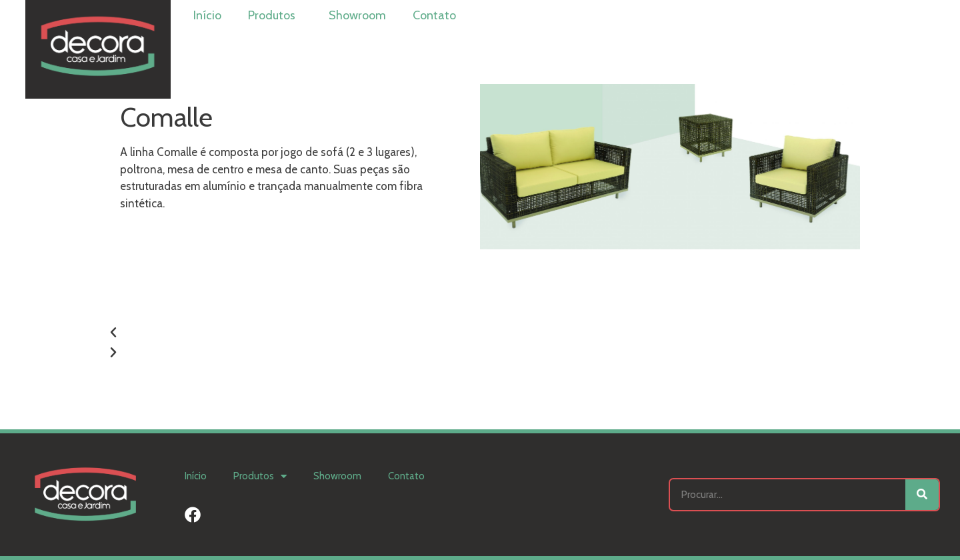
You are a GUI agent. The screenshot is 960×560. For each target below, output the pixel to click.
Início (207, 15)
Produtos (275, 15)
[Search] (922, 495)
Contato (434, 15)
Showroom (357, 15)
